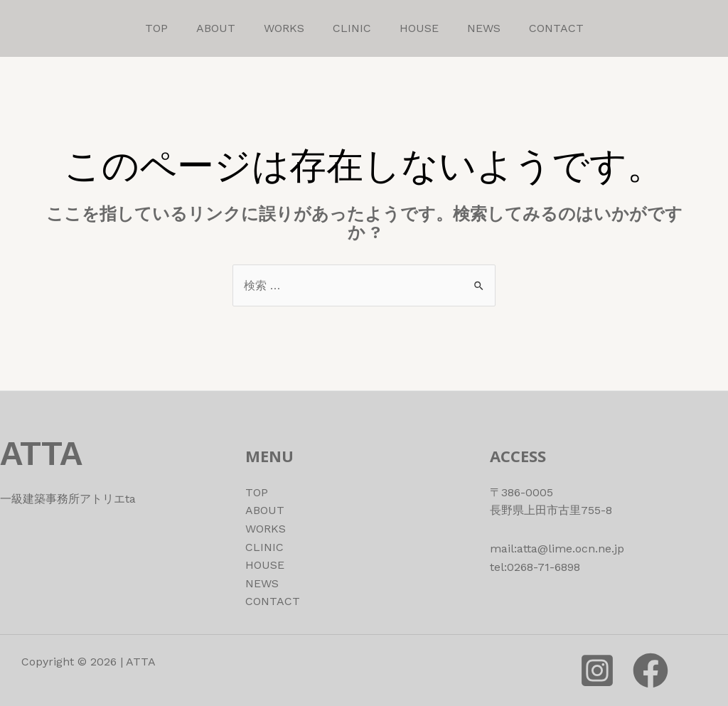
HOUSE (419, 28)
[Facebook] (651, 670)
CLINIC (352, 28)
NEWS (484, 28)
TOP (156, 28)
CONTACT (556, 28)
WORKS (284, 28)
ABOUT (216, 28)
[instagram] (597, 670)
